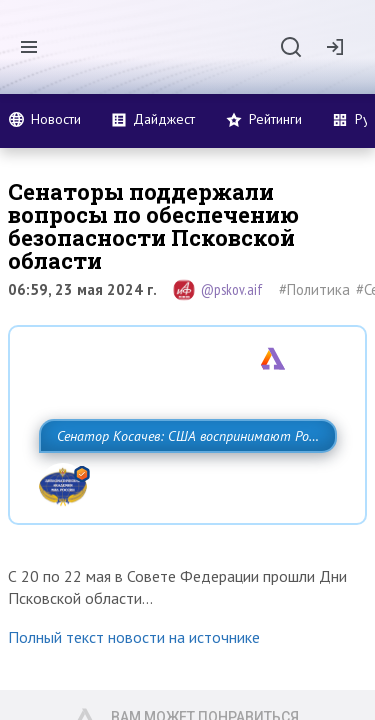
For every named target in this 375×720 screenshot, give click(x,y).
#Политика (314, 289)
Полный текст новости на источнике (134, 701)
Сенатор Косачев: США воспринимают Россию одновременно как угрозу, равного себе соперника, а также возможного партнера (182, 480)
